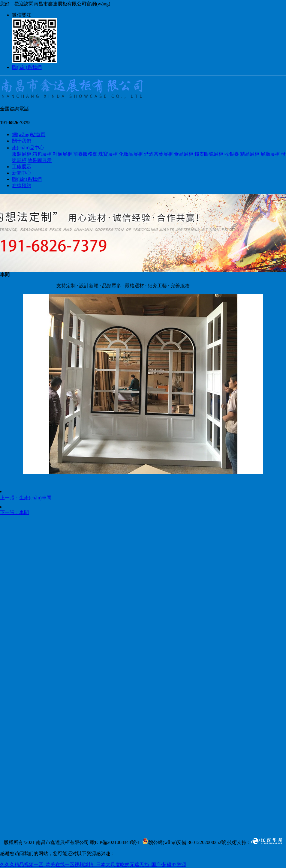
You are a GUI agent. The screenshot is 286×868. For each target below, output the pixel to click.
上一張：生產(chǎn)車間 (26, 498)
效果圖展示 (40, 160)
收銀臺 (232, 154)
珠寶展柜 (108, 154)
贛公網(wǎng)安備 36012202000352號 (187, 842)
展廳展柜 (270, 154)
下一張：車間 (14, 512)
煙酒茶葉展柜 (158, 154)
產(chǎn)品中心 (28, 148)
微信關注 (22, 15)
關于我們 (22, 141)
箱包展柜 (42, 154)
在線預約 (22, 186)
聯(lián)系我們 (27, 67)
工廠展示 (22, 167)
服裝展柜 (22, 154)
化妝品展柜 (131, 154)
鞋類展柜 (62, 154)
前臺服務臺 (85, 154)
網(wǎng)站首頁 (29, 135)
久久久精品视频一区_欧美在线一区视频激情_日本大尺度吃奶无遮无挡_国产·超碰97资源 (93, 865)
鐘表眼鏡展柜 (209, 154)
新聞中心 (22, 173)
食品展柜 (184, 154)
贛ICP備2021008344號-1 (115, 842)
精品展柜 (250, 154)
